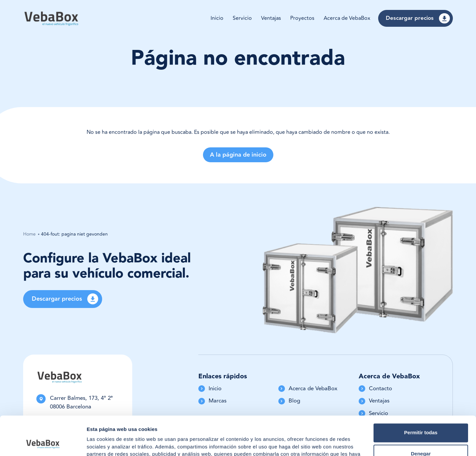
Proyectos (302, 18)
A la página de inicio (238, 155)
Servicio (242, 18)
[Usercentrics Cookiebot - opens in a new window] (43, 443)
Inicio (217, 18)
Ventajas (271, 18)
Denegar (421, 417)
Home (29, 234)
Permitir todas (421, 396)
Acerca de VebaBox (347, 18)
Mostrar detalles (106, 443)
